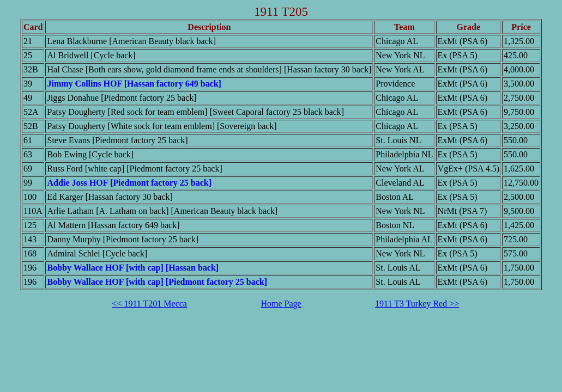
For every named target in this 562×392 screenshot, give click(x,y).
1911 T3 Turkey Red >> (417, 304)
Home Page (281, 304)
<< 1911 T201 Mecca (149, 304)
